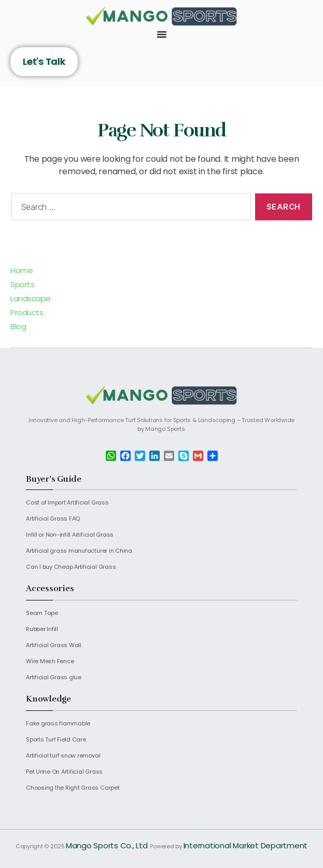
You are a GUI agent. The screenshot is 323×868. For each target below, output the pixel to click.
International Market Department (246, 845)
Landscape (31, 298)
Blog (18, 326)
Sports (22, 284)
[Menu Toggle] (162, 34)
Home (22, 270)
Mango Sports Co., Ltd (107, 845)
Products (27, 312)
